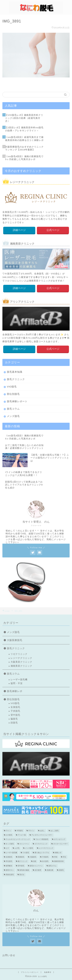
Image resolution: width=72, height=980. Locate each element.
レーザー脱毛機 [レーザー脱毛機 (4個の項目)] (11, 853)
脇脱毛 (14, 719)
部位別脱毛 (13, 394)
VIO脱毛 (12, 387)
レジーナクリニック (21, 658)
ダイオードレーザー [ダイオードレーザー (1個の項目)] (60, 844)
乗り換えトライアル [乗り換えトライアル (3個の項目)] (42, 853)
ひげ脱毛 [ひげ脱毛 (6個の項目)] (9, 835)
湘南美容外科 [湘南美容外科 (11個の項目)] (59, 861)
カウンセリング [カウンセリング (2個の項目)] (59, 839)
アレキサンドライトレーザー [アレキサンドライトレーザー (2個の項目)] (42, 835)
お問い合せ (9, 955)
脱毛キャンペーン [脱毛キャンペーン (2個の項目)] (36, 866)
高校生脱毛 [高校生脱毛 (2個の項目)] (10, 875)
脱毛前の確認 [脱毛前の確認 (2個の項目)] (24, 870)
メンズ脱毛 (13, 416)
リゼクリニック (19, 654)
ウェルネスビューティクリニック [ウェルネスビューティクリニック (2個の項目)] (18, 839)
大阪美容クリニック (21, 662)
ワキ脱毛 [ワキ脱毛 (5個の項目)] (26, 853)
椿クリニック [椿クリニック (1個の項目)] (23, 861)
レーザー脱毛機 (19, 680)
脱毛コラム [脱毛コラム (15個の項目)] (52, 866)
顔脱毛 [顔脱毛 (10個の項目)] (61, 870)
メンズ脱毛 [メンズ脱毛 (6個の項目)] (29, 848)
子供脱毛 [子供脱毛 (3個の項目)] (45, 857)
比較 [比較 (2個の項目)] (35, 861)
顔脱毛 (14, 723)
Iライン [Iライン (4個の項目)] (8, 831)
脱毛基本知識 (15, 372)
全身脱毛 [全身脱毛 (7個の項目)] (9, 857)
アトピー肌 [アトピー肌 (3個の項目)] (22, 835)
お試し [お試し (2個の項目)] (42, 831)
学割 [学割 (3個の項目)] (56, 857)
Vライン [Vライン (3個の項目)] (31, 831)
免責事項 (48, 972)
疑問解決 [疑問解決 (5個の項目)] (9, 866)
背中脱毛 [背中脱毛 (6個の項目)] (21, 866)
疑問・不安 (17, 683)
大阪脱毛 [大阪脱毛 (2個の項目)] (33, 857)
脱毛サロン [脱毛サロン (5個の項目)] (10, 870)
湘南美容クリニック (21, 666)
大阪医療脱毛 (15, 640)
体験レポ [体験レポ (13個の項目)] (58, 853)
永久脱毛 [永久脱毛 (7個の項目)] (45, 861)
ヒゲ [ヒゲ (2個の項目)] (7, 848)
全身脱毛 (15, 707)
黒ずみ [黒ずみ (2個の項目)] (22, 875)
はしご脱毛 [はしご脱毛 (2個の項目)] (55, 831)
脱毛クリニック (16, 379)
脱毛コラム (13, 409)
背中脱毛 (15, 715)
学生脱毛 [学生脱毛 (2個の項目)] (9, 861)
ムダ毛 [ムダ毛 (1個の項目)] (17, 848)
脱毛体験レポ (15, 691)
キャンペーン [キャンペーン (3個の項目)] (24, 844)
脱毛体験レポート (17, 401)
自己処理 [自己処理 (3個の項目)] (38, 870)
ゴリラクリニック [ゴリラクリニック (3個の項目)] (41, 844)
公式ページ (53, 230)
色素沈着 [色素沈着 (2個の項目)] (50, 870)
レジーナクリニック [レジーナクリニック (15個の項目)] (46, 848)
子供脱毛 (15, 711)
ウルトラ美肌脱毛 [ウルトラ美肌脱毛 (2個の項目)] (42, 839)
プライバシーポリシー (30, 972)
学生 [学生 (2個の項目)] (64, 857)
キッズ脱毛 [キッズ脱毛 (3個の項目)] (10, 844)
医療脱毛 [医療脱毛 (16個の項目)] (21, 857)
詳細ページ (19, 230)
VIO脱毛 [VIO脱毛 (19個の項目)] (20, 831)
